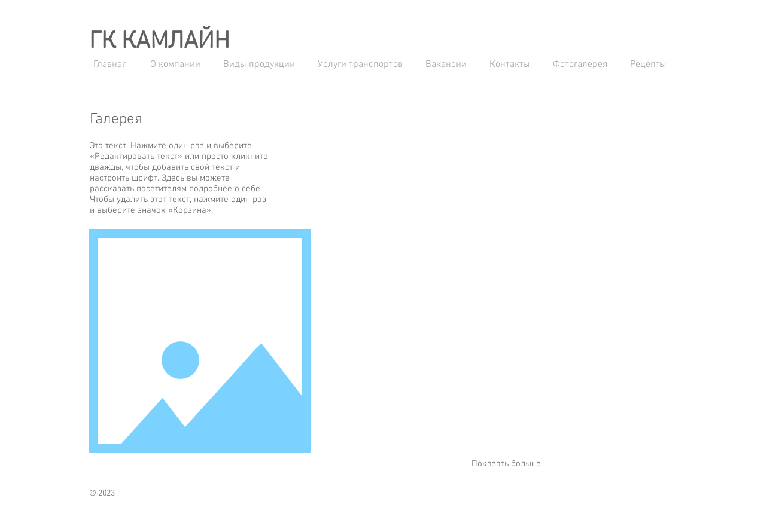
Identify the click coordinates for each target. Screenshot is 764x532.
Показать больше (506, 464)
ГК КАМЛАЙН (159, 42)
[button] (389, 164)
